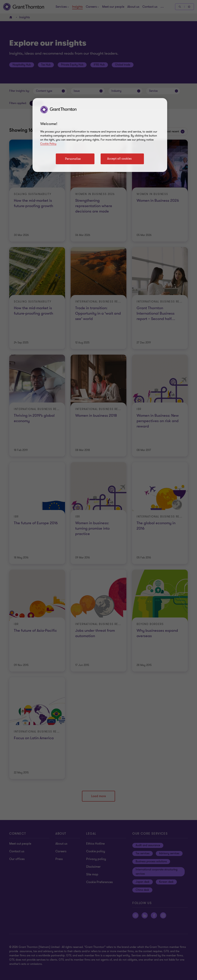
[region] (100, 135)
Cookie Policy (48, 144)
